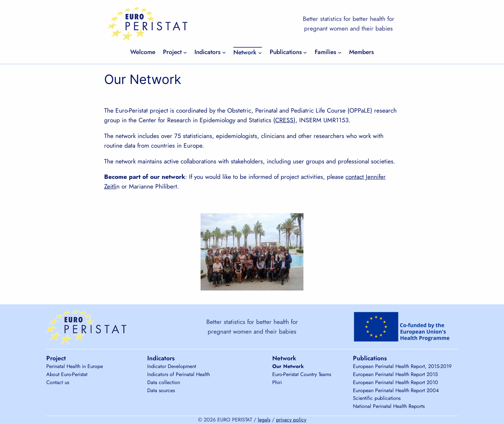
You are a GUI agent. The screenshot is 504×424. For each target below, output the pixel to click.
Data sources (161, 390)
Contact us (58, 382)
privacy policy (291, 420)
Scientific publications (377, 398)
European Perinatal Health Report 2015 (395, 374)
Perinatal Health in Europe (75, 366)
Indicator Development (172, 366)
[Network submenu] (260, 52)
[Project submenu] (185, 52)
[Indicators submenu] (224, 52)
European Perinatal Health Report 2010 (396, 382)
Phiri (277, 382)
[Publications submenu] (305, 52)
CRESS (284, 120)
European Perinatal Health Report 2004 (396, 390)
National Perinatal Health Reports (389, 406)
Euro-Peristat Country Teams (302, 374)
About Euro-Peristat (67, 374)
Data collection (164, 382)
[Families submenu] (340, 52)
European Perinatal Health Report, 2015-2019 (402, 366)
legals (264, 420)
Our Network (288, 366)
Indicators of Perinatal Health (179, 374)
